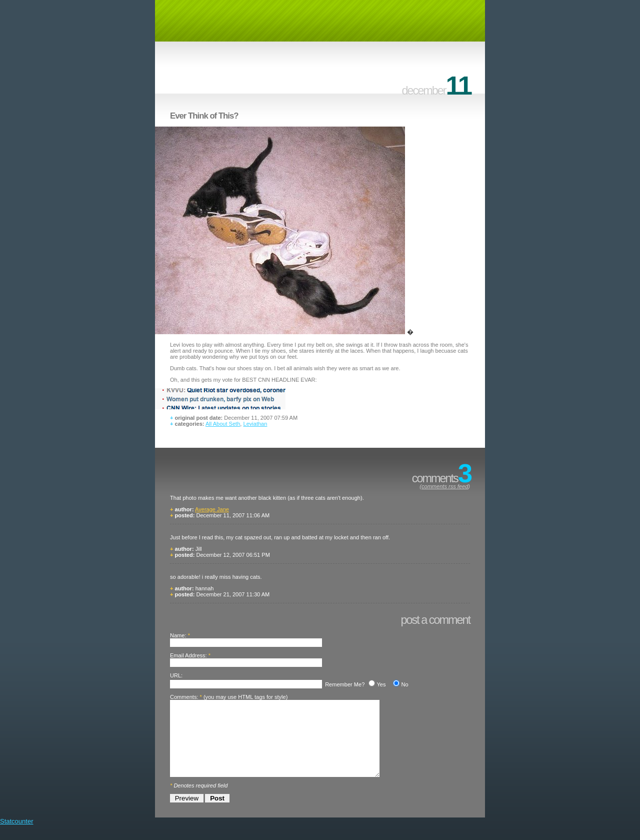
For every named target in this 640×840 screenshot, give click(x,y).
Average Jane (212, 509)
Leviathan (255, 424)
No (404, 684)
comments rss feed (445, 486)
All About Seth (223, 424)
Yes (381, 684)
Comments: (184, 697)
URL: (176, 675)
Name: (178, 635)
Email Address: (188, 655)
